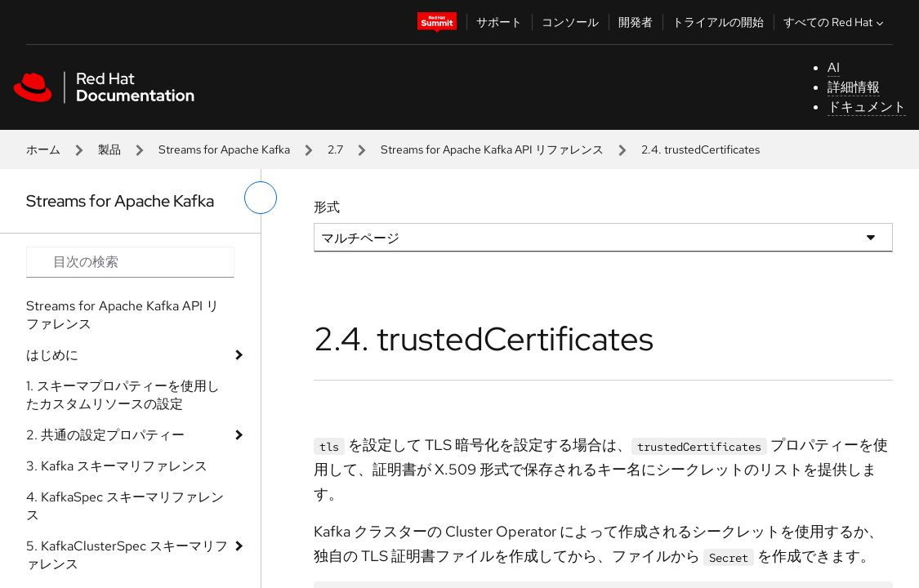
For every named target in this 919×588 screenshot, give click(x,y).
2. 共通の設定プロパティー (105, 435)
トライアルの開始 (718, 22)
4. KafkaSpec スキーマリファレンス (125, 506)
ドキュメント (867, 107)
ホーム (43, 149)
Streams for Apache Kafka (224, 149)
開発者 (636, 22)
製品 (109, 149)
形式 (327, 207)
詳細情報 (854, 87)
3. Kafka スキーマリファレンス (117, 466)
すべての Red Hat (835, 22)
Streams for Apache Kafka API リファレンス (492, 149)
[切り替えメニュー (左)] (261, 198)
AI (834, 67)
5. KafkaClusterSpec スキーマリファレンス (127, 555)
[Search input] (130, 262)
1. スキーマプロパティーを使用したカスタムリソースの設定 (123, 395)
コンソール (570, 22)
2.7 (335, 149)
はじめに (52, 355)
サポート (499, 22)
